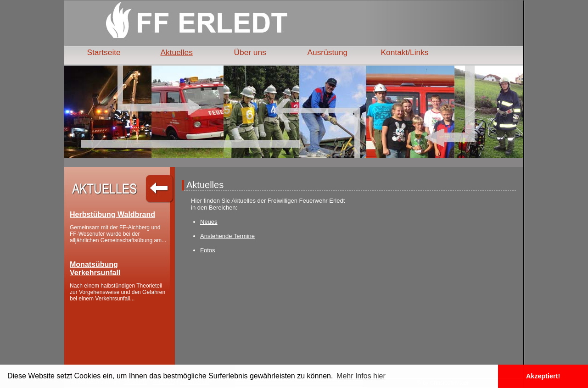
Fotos (208, 250)
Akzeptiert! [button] (543, 376)
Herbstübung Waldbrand (112, 214)
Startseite (104, 52)
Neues (209, 222)
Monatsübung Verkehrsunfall (95, 269)
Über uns (250, 52)
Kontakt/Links (405, 52)
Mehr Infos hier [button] (361, 376)
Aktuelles (177, 52)
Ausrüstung (328, 52)
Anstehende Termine (227, 236)
